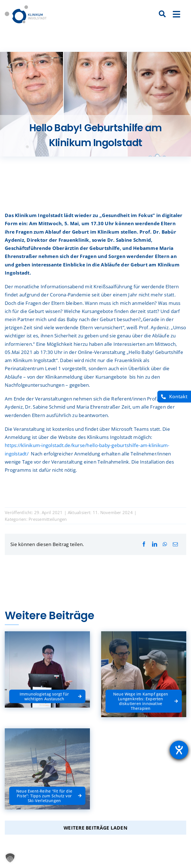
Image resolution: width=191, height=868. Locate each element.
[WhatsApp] (165, 544)
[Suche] (162, 14)
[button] (10, 858)
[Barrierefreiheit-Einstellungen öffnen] (179, 750)
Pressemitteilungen (48, 519)
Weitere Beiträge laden (95, 828)
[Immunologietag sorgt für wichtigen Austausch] (47, 691)
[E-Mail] (175, 544)
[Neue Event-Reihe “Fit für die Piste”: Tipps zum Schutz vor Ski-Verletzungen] (47, 790)
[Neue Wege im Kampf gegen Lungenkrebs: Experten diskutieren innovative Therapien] (144, 696)
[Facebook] (144, 544)
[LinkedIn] (155, 544)
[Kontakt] (174, 397)
